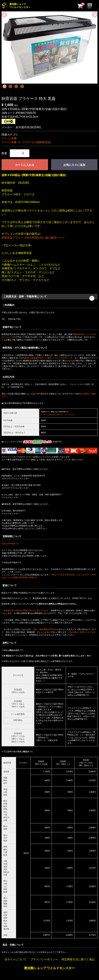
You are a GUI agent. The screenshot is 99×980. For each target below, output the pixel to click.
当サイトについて (15, 959)
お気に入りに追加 (74, 165)
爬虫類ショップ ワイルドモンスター (50, 968)
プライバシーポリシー (44, 959)
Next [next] (94, 14)
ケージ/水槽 (9, 138)
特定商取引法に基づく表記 (78, 959)
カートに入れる (25, 165)
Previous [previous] (3, 14)
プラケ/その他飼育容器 (36, 142)
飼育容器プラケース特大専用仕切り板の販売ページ (33, 238)
